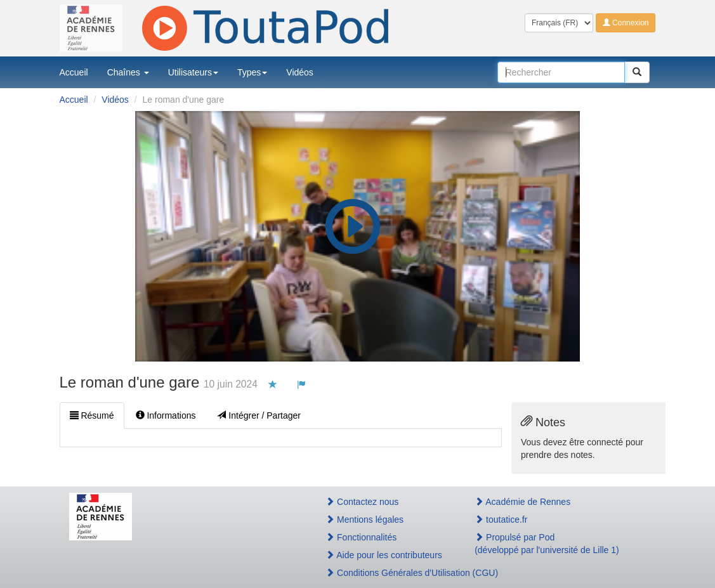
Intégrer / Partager (259, 415)
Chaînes (128, 72)
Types (252, 72)
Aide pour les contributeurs (384, 555)
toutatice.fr (501, 519)
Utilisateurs (193, 72)
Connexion (626, 23)
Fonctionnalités (361, 537)
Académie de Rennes (522, 502)
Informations (166, 415)
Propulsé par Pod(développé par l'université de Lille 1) (547, 544)
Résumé (92, 415)
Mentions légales (364, 519)
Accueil (74, 72)
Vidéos (300, 72)
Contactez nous (362, 502)
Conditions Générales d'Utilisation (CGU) (386, 573)
